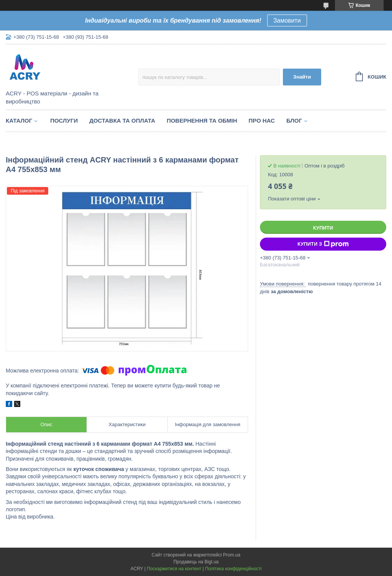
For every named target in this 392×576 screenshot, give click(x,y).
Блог (294, 121)
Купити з (323, 244)
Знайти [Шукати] (302, 77)
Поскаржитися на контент (174, 569)
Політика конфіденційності (234, 569)
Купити (323, 228)
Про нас (262, 121)
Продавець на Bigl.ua (196, 562)
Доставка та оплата (122, 121)
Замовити (287, 21)
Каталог (19, 121)
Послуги (64, 121)
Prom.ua (232, 555)
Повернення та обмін (202, 121)
